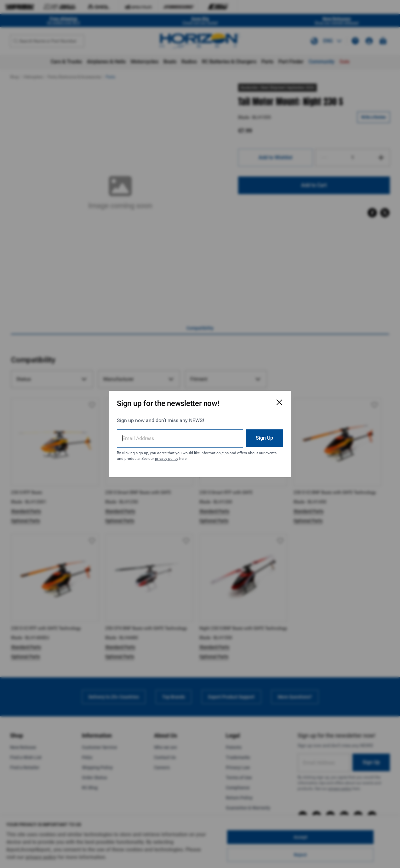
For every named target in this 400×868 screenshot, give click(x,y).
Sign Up (264, 438)
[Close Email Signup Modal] (279, 402)
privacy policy (167, 459)
